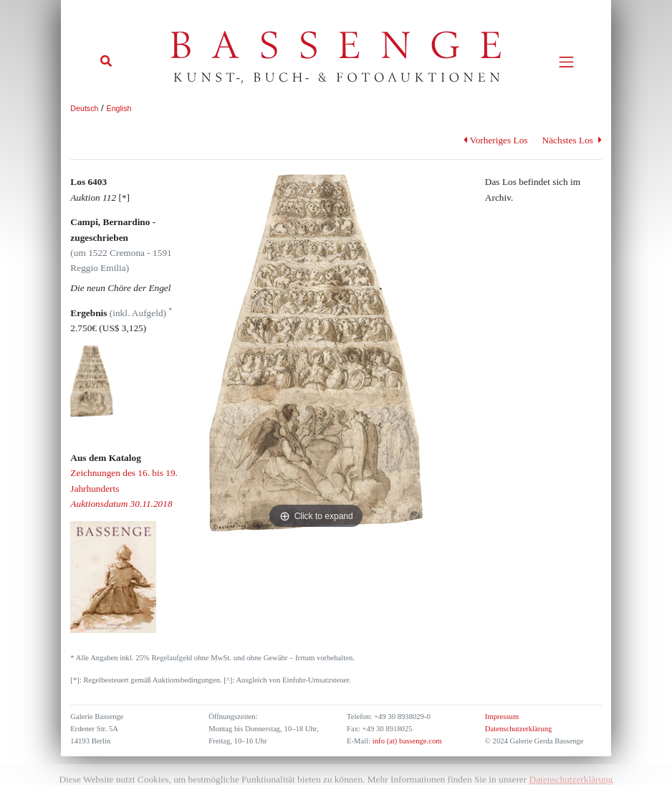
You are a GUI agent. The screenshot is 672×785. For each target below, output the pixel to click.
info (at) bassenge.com (406, 741)
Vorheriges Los (495, 140)
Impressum (502, 717)
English (119, 108)
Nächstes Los (572, 140)
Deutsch (84, 108)
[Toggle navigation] (566, 62)
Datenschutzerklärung (519, 729)
